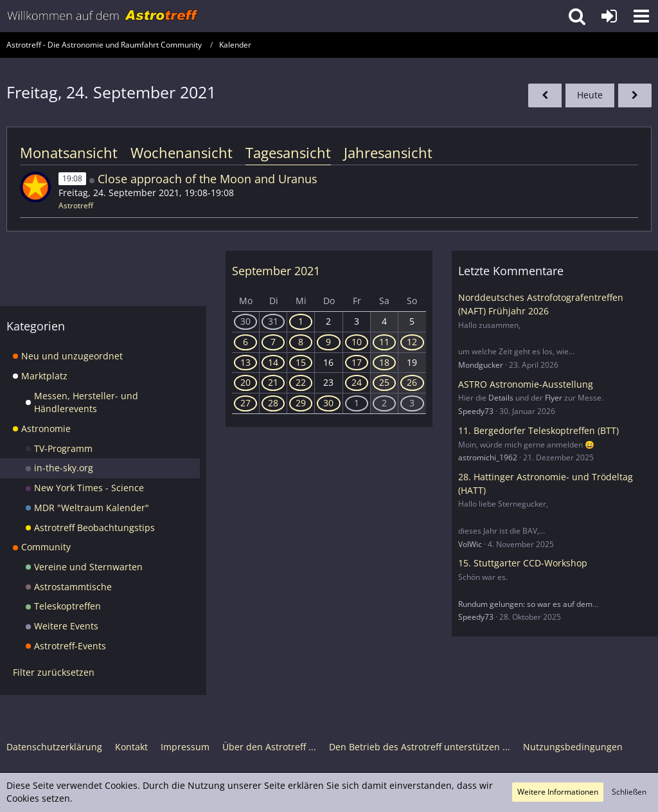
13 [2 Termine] (245, 362)
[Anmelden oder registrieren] (609, 16)
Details (501, 398)
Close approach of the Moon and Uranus (208, 179)
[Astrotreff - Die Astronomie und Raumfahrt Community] (103, 16)
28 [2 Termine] (273, 403)
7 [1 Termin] (273, 342)
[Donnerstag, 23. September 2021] (545, 95)
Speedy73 (476, 411)
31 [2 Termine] (273, 321)
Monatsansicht (69, 152)
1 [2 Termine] (301, 321)
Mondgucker (481, 365)
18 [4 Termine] (384, 362)
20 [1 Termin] (245, 382)
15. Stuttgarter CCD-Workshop (523, 563)
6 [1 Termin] (245, 342)
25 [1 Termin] (384, 382)
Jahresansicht (388, 152)
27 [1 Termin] (245, 403)
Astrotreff (76, 205)
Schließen (629, 792)
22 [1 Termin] (301, 382)
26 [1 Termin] (412, 382)
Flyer (554, 398)
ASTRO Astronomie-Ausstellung (526, 384)
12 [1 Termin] (412, 342)
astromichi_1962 (488, 457)
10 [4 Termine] (357, 342)
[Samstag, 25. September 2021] (635, 95)
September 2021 (276, 271)
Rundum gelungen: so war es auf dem (525, 604)
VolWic (470, 544)
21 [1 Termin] (273, 382)
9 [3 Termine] (328, 342)
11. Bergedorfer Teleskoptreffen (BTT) (538, 430)
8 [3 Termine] (301, 342)
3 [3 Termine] (412, 403)
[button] (641, 16)
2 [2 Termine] (384, 403)
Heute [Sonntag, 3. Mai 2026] (590, 95)
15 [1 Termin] (301, 362)
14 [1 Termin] (273, 362)
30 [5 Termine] (245, 321)
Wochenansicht (182, 152)
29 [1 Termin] (301, 403)
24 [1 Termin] (357, 382)
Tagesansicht (288, 152)
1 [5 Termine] (357, 403)
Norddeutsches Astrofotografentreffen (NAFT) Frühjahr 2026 (541, 304)
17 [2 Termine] (357, 362)
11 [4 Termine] (384, 342)
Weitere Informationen (558, 792)
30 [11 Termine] (328, 403)
